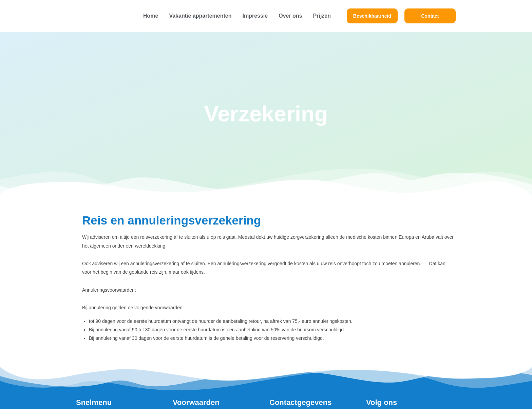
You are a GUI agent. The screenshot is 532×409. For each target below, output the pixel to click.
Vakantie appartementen (200, 16)
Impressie (255, 16)
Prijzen (322, 16)
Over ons (290, 16)
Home (151, 16)
